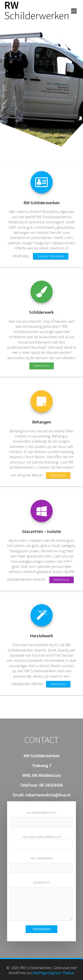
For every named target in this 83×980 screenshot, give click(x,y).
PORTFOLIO (42, 366)
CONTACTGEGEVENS (51, 256)
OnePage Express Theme (53, 973)
